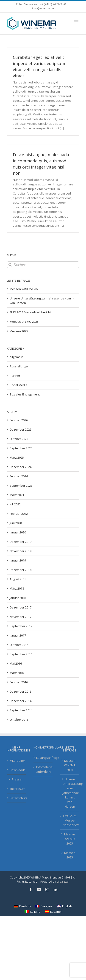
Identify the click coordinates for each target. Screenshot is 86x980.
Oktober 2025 (19, 439)
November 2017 (21, 617)
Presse (17, 779)
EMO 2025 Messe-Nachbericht (30, 312)
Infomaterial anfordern (43, 769)
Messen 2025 (19, 331)
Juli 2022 (15, 504)
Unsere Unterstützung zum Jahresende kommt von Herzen (70, 793)
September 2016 (21, 654)
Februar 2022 (19, 514)
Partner (15, 376)
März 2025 (17, 458)
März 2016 (17, 673)
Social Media (18, 385)
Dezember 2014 (21, 701)
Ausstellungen (20, 366)
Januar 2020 (18, 532)
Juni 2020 (16, 523)
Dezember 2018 (21, 570)
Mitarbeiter (17, 761)
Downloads (17, 770)
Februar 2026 (19, 420)
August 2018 (18, 579)
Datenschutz (17, 798)
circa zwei (63, 882)
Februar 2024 (19, 476)
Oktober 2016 (19, 645)
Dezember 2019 (21, 542)
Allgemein (16, 357)
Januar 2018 (18, 598)
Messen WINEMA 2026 (25, 289)
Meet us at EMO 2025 (24, 322)
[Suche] (10, 265)
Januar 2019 (18, 560)
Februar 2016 (19, 682)
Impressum (17, 789)
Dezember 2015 (21, 691)
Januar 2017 (18, 635)
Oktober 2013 (19, 720)
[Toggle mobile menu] (77, 20)
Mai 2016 (16, 663)
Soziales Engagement (25, 394)
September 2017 (21, 626)
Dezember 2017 (21, 607)
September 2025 (21, 448)
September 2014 (21, 710)
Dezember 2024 (21, 467)
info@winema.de (43, 8)
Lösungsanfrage (43, 758)
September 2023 (21, 486)
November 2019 (21, 551)
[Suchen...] (43, 265)
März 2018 (17, 588)
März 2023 (17, 495)
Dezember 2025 (21, 429)
